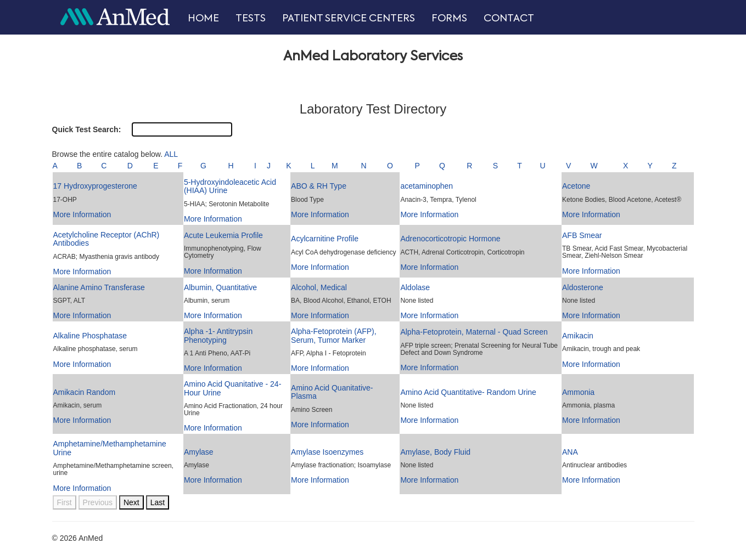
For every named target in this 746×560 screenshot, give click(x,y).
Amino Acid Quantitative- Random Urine (468, 392)
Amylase (199, 452)
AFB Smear (582, 235)
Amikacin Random (85, 392)
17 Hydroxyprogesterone (95, 186)
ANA (570, 452)
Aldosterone (583, 287)
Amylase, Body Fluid (435, 452)
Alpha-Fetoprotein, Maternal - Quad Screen (474, 332)
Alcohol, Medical (319, 287)
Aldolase (415, 287)
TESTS (251, 19)
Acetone (576, 186)
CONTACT (509, 19)
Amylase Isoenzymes (327, 452)
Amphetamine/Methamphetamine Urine (110, 448)
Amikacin (578, 336)
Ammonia (578, 392)
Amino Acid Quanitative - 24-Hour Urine (232, 388)
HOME (203, 19)
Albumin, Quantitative (220, 287)
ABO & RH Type (319, 186)
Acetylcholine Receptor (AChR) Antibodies (106, 239)
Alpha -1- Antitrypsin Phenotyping (218, 335)
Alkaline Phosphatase (90, 336)
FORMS (449, 19)
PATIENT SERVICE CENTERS (349, 19)
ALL (171, 154)
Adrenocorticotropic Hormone (450, 239)
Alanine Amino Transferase (99, 287)
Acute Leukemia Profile (223, 235)
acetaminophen (427, 186)
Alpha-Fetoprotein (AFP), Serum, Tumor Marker (334, 335)
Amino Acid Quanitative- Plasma (332, 392)
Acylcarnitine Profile (325, 239)
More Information (82, 214)
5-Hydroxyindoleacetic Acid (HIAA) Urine (230, 186)
